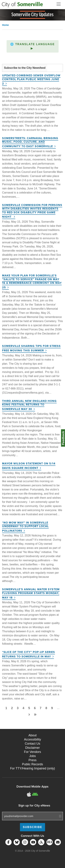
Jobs (32, 756)
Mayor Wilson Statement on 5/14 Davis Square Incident (29, 466)
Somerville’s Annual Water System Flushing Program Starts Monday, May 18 (31, 593)
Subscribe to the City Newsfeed (25, 68)
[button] (33, 46)
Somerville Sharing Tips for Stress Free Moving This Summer (31, 348)
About (32, 735)
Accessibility (32, 739)
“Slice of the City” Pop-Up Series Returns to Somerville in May (29, 654)
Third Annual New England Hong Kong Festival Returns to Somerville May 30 (29, 405)
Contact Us (32, 744)
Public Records (32, 764)
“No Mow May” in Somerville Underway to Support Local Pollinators (25, 527)
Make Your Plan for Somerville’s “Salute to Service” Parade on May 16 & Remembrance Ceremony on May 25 (32, 281)
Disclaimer (32, 748)
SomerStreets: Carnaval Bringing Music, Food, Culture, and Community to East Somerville (30, 142)
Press (32, 760)
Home (5, 25)
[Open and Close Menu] (59, 4)
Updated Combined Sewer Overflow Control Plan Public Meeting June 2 (31, 79)
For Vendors (32, 752)
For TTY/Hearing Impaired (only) (32, 768)
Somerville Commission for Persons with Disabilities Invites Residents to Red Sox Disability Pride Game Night (32, 211)
